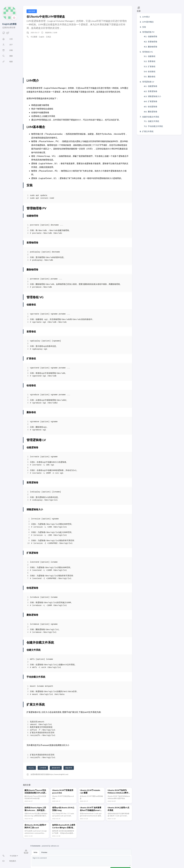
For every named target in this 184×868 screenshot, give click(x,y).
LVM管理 (43, 768)
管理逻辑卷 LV (148, 82)
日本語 (48, 37)
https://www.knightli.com (58, 774)
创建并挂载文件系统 (151, 117)
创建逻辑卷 (153, 86)
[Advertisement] (78, 58)
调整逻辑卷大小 (154, 96)
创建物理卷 (153, 36)
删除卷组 (152, 76)
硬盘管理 (69, 768)
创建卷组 (152, 56)
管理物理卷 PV (148, 32)
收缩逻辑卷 (153, 106)
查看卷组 (152, 61)
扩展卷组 (152, 66)
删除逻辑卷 (153, 112)
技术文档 (32, 11)
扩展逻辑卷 (153, 101)
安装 (144, 27)
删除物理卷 (153, 47)
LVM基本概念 (148, 22)
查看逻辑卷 (153, 91)
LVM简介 (146, 17)
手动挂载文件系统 (155, 126)
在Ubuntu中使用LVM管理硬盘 (46, 16)
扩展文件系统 (148, 131)
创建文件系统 (153, 121)
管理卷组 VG (148, 52)
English (42, 37)
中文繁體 (34, 37)
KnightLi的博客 (10, 24)
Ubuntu (31, 768)
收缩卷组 (152, 71)
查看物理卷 (153, 42)
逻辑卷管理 (56, 768)
